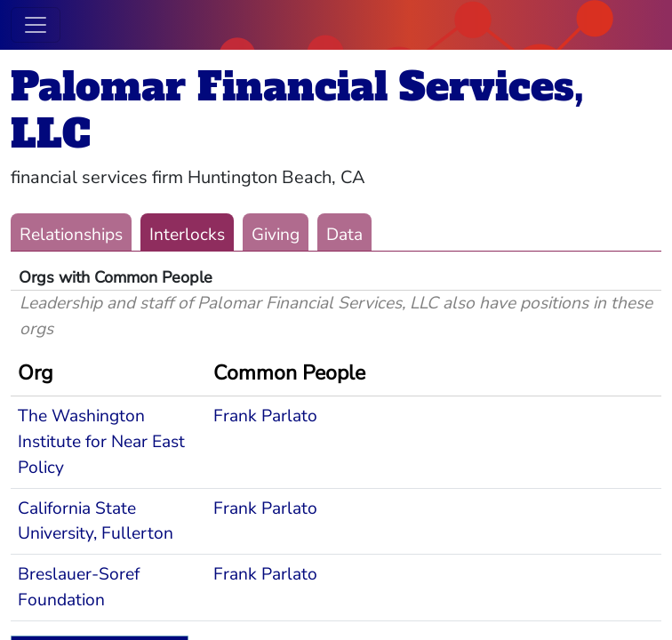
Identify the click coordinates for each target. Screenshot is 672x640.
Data (344, 235)
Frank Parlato (265, 416)
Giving (276, 235)
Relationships (71, 235)
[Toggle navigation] (36, 25)
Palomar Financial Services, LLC (297, 110)
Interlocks (187, 235)
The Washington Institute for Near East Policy (101, 442)
